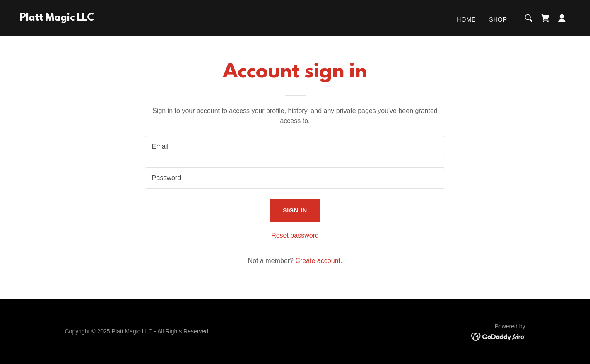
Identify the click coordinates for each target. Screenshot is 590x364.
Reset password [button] (295, 235)
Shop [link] (498, 19)
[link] (57, 18)
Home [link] (466, 19)
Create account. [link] (319, 261)
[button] (562, 18)
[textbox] (295, 147)
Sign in (295, 210)
